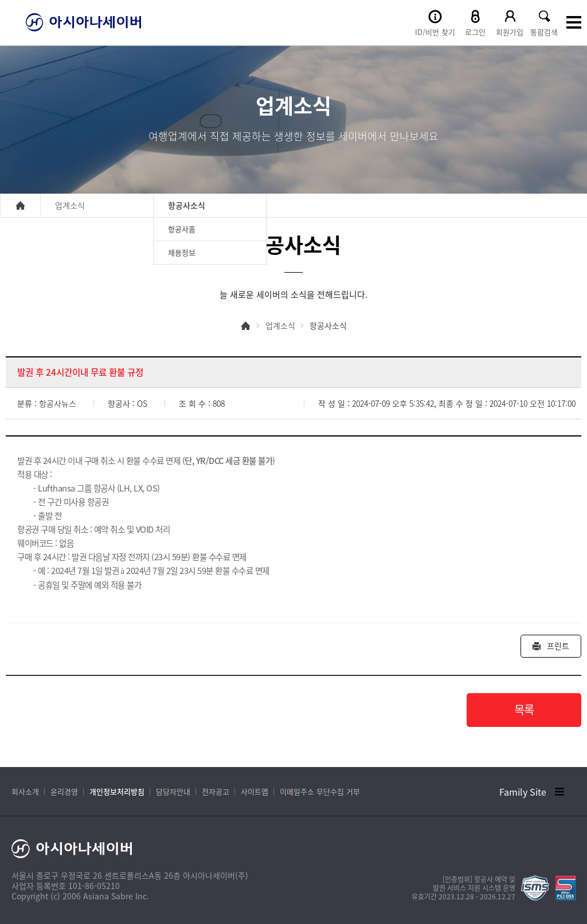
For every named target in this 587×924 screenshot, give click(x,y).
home (20, 205)
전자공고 (216, 791)
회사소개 (25, 791)
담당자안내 (173, 791)
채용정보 (182, 252)
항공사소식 (328, 325)
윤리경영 (64, 791)
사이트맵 (255, 791)
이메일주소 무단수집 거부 (320, 791)
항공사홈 (182, 229)
